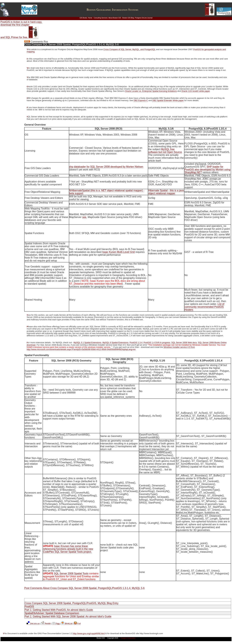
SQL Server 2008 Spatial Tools (71, 574)
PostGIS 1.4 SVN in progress (157, 343)
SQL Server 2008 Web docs (184, 343)
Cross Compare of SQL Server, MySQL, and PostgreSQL (129, 49)
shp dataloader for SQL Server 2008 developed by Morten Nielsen (106, 167)
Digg (56, 623)
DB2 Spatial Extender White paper (168, 100)
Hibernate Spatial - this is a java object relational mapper (166, 192)
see (84, 217)
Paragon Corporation (128, 638)
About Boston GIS (115, 18)
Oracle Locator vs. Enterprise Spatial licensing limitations (151, 91)
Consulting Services (101, 18)
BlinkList (67, 623)
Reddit (46, 623)
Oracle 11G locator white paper (196, 91)
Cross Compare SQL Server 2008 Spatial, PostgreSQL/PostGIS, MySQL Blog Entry (71, 603)
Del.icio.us (33, 623)
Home (90, 18)
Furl (77, 623)
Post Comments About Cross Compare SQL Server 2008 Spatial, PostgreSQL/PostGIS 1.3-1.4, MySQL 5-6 (84, 588)
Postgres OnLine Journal (144, 18)
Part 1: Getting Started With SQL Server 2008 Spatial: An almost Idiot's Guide (68, 616)
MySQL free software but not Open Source (165, 151)
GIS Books (83, 18)
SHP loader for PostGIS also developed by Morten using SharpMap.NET (207, 170)
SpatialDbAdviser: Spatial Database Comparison (52, 613)
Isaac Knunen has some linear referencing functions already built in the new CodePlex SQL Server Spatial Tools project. (68, 549)
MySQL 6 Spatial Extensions (115, 343)
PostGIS (29, 607)
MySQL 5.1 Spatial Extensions (87, 343)
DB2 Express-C (141, 100)
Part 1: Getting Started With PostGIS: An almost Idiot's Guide (59, 610)
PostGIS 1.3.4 (136, 343)
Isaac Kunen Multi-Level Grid (118, 252)
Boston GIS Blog (128, 18)
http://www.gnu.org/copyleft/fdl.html (89, 633)
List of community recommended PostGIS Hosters (204, 307)
